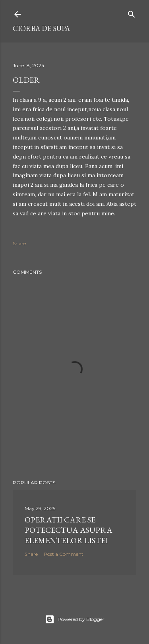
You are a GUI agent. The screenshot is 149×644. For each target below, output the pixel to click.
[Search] (132, 13)
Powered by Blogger (75, 619)
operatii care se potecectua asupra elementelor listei (69, 530)
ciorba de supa (41, 28)
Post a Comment (64, 554)
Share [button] (19, 243)
